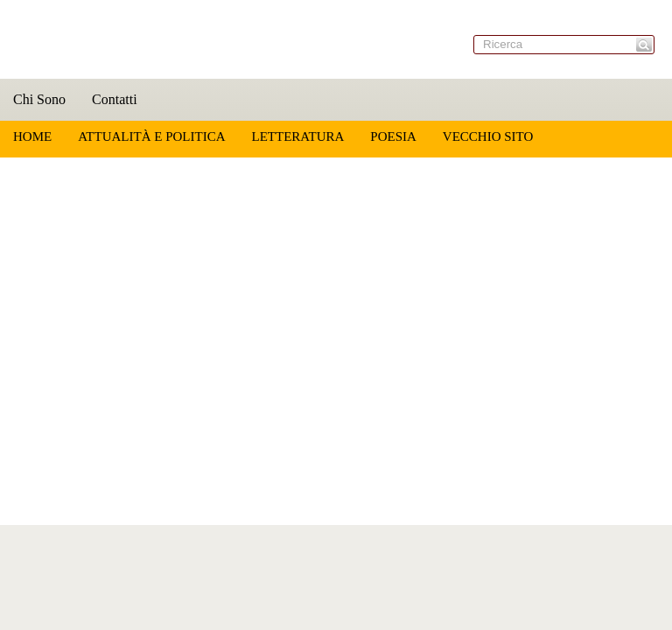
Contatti (115, 99)
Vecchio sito (488, 136)
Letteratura (297, 136)
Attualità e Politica (151, 136)
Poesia (393, 136)
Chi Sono (39, 99)
